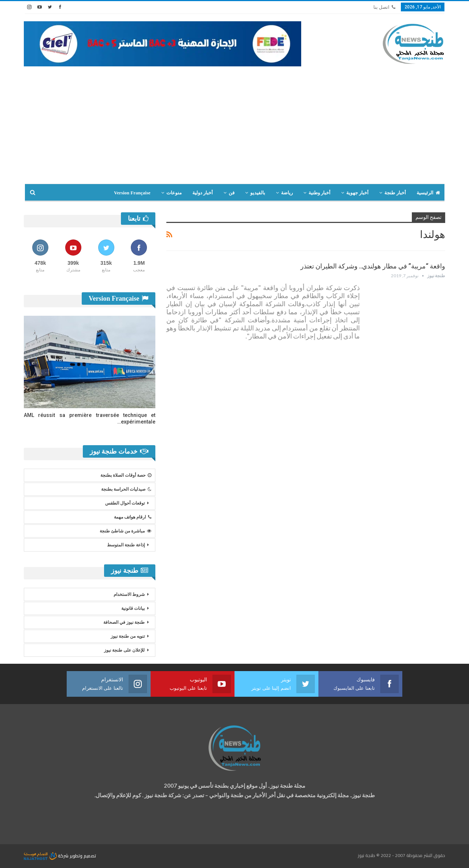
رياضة (287, 193)
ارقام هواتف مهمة (133, 517)
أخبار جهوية (357, 193)
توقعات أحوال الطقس (125, 503)
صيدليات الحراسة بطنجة (126, 489)
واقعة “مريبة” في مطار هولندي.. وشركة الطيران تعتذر (373, 266)
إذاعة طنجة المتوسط (126, 545)
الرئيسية (428, 193)
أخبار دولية (203, 193)
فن (232, 193)
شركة (47, 856)
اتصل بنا (384, 7)
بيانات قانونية (133, 608)
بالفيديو (258, 193)
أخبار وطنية (320, 193)
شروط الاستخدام (129, 594)
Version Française (132, 193)
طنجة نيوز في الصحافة (124, 622)
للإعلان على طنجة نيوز (124, 650)
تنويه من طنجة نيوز (128, 636)
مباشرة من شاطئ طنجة (125, 531)
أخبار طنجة (395, 193)
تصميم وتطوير (83, 856)
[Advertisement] (234, 129)
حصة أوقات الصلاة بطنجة (126, 475)
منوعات (174, 193)
